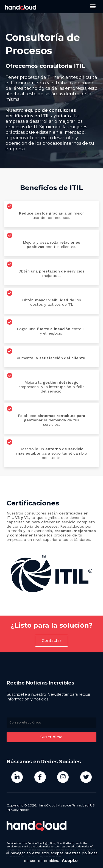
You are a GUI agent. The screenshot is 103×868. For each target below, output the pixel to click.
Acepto (70, 862)
